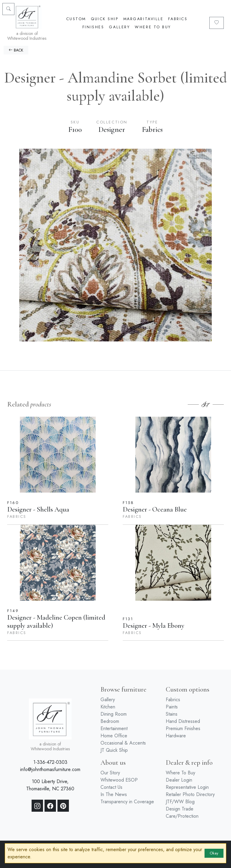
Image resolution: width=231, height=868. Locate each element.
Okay (214, 853)
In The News (114, 794)
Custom (76, 19)
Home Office (114, 736)
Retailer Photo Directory (190, 794)
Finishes (93, 27)
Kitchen (108, 707)
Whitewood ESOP (119, 780)
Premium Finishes (183, 728)
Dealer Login (179, 780)
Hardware (176, 736)
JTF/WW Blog (180, 802)
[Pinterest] (63, 806)
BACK (16, 50)
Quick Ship (105, 19)
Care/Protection (182, 816)
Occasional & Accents (123, 743)
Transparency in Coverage (127, 802)
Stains (172, 714)
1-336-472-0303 (50, 762)
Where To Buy (153, 27)
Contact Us (111, 787)
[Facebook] (50, 806)
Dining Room (114, 714)
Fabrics (178, 19)
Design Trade (180, 809)
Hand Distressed (183, 721)
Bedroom (110, 721)
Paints (172, 707)
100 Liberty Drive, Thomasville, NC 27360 (50, 785)
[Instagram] (37, 806)
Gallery (119, 27)
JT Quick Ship (114, 750)
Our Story (110, 773)
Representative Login (187, 787)
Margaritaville (143, 19)
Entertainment (114, 728)
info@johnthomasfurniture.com (50, 769)
